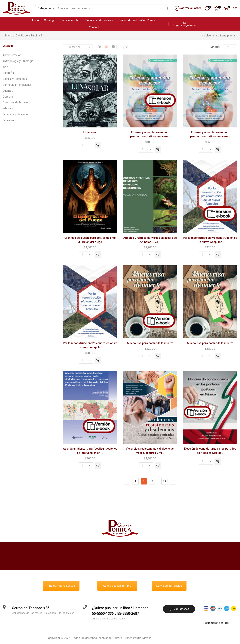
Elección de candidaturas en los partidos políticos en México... (210, 451)
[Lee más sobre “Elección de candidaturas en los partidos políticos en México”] (218, 461)
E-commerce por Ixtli (216, 623)
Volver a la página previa (219, 35)
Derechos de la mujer (16, 102)
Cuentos (8, 91)
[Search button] (166, 8)
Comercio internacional (17, 85)
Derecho (8, 97)
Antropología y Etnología (18, 61)
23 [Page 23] (165, 481)
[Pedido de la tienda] (78, 47)
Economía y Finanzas (16, 114)
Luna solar (90, 132)
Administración (12, 55)
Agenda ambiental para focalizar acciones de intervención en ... (90, 451)
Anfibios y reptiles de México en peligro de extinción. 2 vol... (150, 240)
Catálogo (50, 20)
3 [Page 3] (152, 481)
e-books (8, 108)
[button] (98, 145)
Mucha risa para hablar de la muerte (150, 343)
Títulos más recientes (61, 586)
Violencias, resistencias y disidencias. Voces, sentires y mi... (150, 451)
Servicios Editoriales (99, 20)
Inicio (35, 20)
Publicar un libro (70, 20)
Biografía (8, 73)
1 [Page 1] (136, 481)
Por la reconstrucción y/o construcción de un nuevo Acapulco (210, 240)
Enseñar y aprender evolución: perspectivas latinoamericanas (150, 134)
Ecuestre (8, 120)
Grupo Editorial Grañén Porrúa (138, 20)
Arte (5, 67)
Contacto (95, 27)
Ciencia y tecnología (15, 79)
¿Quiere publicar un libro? (117, 586)
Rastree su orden (188, 8)
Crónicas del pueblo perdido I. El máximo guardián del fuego (90, 240)
